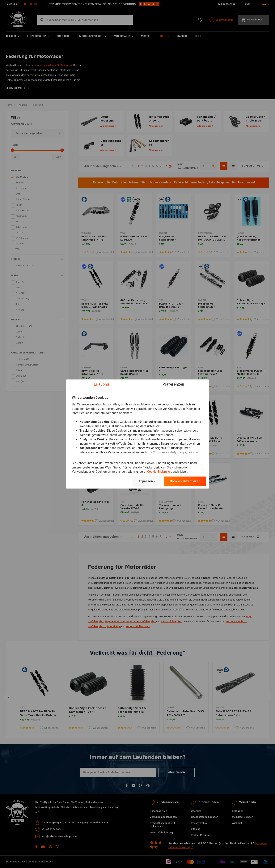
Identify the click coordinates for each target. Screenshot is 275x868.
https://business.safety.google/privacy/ (172, 452)
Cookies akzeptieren (185, 481)
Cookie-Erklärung (159, 472)
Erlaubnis (102, 384)
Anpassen (147, 481)
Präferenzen (173, 384)
